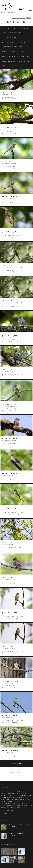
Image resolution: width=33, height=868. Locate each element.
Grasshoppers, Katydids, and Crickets (14, 42)
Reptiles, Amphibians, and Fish (21, 52)
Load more (16, 764)
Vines (3, 66)
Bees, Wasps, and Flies (9, 38)
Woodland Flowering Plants (19, 56)
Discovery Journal (26, 795)
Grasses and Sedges (8, 61)
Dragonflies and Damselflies (11, 33)
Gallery (6, 797)
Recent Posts (6, 820)
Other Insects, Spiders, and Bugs (13, 47)
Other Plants (13, 66)
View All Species (16, 772)
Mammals (5, 52)
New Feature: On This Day (17, 833)
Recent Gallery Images (10, 844)
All (3, 28)
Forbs (4, 56)
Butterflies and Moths (22, 28)
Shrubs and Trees (24, 61)
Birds (9, 28)
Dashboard (4, 814)
